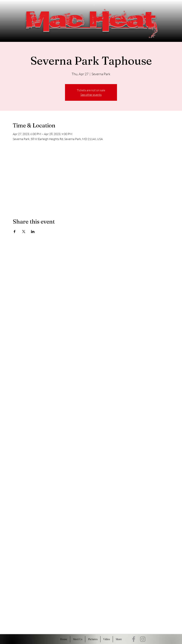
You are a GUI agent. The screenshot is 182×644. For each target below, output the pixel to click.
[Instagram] (143, 639)
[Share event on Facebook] (15, 232)
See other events (91, 95)
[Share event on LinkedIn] (33, 232)
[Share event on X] (24, 232)
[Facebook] (134, 639)
